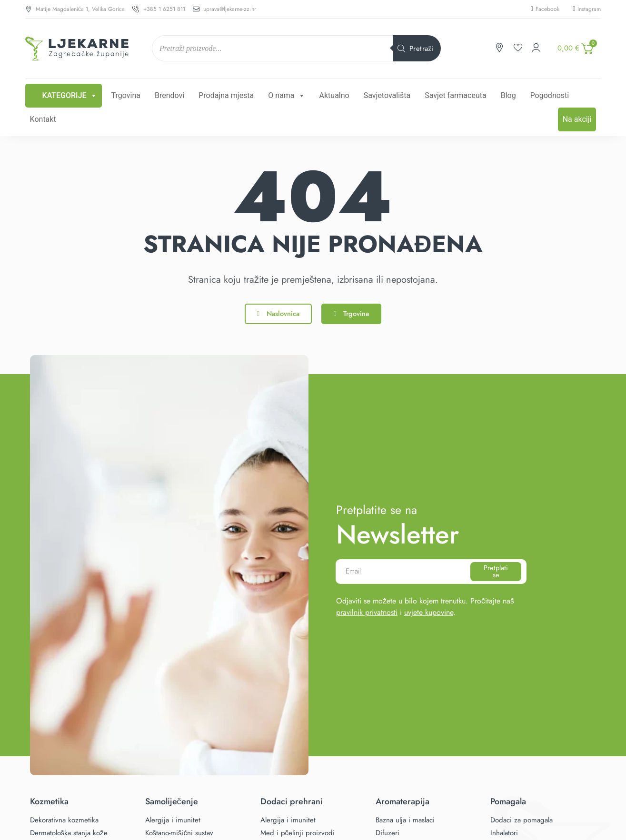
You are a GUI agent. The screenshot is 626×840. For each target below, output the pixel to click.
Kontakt (43, 119)
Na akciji (577, 119)
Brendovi (169, 95)
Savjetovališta (387, 95)
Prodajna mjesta (226, 95)
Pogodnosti (550, 95)
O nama (286, 96)
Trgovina (126, 95)
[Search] (417, 48)
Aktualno (334, 95)
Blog (508, 95)
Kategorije (70, 96)
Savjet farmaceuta (455, 95)
